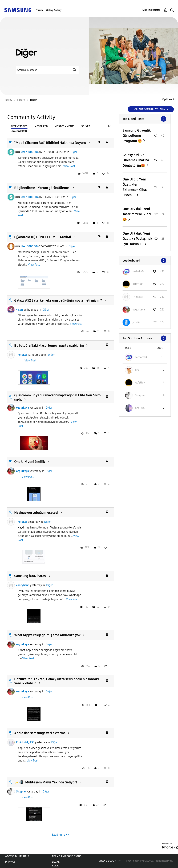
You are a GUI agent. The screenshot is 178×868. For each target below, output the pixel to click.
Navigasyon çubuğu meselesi (36, 512)
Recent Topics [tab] (19, 126)
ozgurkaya (23, 408)
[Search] (47, 70)
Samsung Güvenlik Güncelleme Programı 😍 (137, 136)
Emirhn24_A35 (25, 742)
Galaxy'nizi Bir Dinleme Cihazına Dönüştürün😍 (136, 160)
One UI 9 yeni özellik (30, 462)
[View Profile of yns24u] (137, 322)
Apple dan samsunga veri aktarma (40, 733)
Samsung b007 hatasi (30, 576)
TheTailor (22, 355)
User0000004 (30, 152)
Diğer (74, 152)
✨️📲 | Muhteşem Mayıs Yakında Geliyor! (46, 782)
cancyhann (23, 585)
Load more (59, 835)
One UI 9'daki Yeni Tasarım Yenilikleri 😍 (137, 214)
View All (145, 119)
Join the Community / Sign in (151, 109)
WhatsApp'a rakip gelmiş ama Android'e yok (47, 635)
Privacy (10, 862)
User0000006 (30, 246)
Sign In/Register (151, 10)
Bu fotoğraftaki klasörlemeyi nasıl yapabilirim (49, 345)
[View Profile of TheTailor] (138, 297)
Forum (39, 10)
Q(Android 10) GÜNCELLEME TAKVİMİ (43, 237)
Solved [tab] (86, 126)
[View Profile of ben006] (140, 408)
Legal (56, 862)
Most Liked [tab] (41, 126)
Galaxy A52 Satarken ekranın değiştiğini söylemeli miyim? (58, 300)
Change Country (110, 861)
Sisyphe (21, 792)
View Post (69, 166)
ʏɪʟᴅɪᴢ (20, 310)
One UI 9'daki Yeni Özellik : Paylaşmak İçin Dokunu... (137, 239)
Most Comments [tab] (64, 126)
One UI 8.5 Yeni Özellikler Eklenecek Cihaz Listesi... (135, 187)
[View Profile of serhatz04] (139, 271)
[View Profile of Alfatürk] (137, 284)
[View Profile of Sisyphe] (140, 395)
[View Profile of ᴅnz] (137, 370)
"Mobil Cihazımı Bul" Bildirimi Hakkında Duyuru (50, 143)
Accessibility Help (17, 856)
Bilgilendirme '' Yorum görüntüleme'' (42, 188)
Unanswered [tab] (19, 131)
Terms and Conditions (67, 856)
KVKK (55, 866)
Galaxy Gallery (54, 10)
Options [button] (167, 99)
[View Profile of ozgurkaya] (139, 309)
